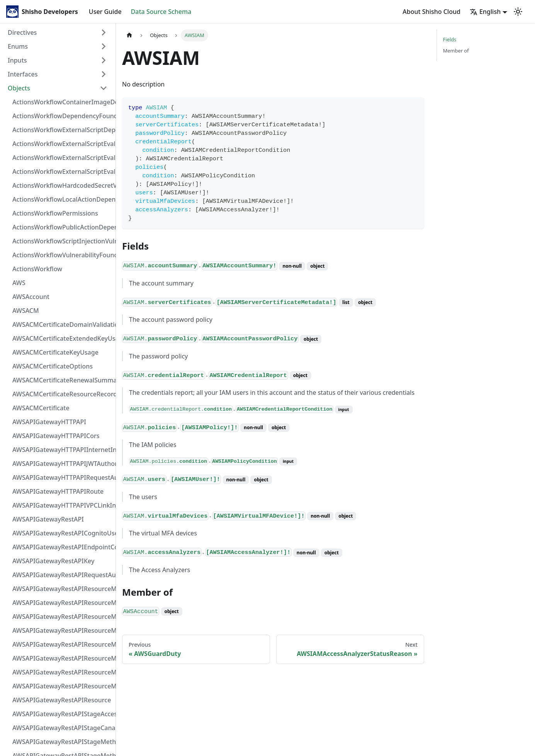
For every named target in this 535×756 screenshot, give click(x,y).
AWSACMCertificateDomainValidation (62, 324)
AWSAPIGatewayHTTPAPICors (56, 436)
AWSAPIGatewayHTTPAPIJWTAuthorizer (62, 464)
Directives (22, 32)
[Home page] (129, 35)
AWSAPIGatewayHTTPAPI (49, 422)
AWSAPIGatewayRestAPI (48, 519)
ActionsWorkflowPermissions (55, 213)
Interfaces (23, 74)
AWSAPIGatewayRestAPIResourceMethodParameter (62, 658)
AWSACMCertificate (41, 408)
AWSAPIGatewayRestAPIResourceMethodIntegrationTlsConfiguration (62, 630)
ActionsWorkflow (37, 269)
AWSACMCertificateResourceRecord (62, 394)
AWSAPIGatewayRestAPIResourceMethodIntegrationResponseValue (62, 603)
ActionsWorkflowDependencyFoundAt (62, 116)
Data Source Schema (161, 12)
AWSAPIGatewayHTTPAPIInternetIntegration (62, 450)
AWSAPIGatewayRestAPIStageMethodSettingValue (62, 742)
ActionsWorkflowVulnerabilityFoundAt (62, 255)
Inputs (17, 60)
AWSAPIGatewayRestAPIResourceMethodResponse (62, 672)
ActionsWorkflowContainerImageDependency (62, 102)
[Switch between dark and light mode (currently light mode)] (518, 12)
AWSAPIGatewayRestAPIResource (62, 700)
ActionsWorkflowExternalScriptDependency (62, 130)
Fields (450, 39)
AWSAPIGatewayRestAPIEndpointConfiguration (62, 547)
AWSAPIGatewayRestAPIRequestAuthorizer (62, 575)
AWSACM (26, 311)
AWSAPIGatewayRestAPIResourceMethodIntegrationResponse (62, 617)
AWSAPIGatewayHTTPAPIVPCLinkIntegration (62, 505)
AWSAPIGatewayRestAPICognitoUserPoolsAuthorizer (62, 533)
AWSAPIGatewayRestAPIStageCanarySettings (62, 728)
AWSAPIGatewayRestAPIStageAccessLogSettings (62, 714)
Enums (18, 46)
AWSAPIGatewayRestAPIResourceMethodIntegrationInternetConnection (62, 589)
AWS (19, 283)
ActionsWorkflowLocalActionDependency (62, 199)
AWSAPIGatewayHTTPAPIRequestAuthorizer (62, 477)
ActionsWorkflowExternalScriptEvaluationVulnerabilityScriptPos (62, 158)
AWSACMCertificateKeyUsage (55, 352)
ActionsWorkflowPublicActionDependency (62, 227)
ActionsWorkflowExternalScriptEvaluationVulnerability (62, 172)
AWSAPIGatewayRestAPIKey (53, 561)
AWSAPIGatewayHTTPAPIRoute (58, 491)
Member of (456, 51)
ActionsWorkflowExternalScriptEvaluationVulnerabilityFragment (62, 144)
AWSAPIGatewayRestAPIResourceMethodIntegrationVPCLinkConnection (62, 644)
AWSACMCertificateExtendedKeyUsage (62, 338)
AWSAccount (31, 297)
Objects (19, 88)
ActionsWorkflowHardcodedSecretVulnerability (62, 185)
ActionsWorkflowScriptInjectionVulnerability (62, 241)
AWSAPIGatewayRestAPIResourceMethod (62, 686)
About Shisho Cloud (431, 12)
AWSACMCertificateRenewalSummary (62, 380)
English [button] (485, 12)
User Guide (105, 12)
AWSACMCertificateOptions (53, 366)
